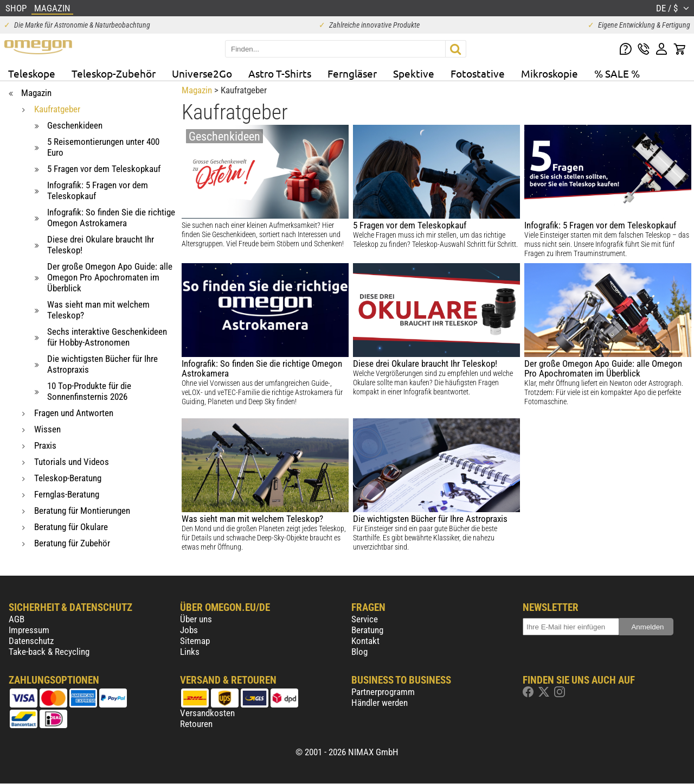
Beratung (367, 630)
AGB (17, 619)
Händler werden (380, 703)
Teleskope (32, 73)
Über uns (196, 619)
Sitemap (195, 641)
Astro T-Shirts (280, 73)
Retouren (196, 724)
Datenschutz (31, 641)
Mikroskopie (550, 73)
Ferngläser (352, 73)
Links (190, 652)
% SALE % (617, 73)
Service (365, 619)
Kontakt (365, 641)
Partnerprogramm (383, 692)
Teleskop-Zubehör (114, 73)
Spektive (414, 73)
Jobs (189, 630)
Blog (359, 652)
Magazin (197, 90)
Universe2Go (202, 73)
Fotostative (478, 73)
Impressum (29, 630)
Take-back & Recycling (49, 652)
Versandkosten (207, 713)
